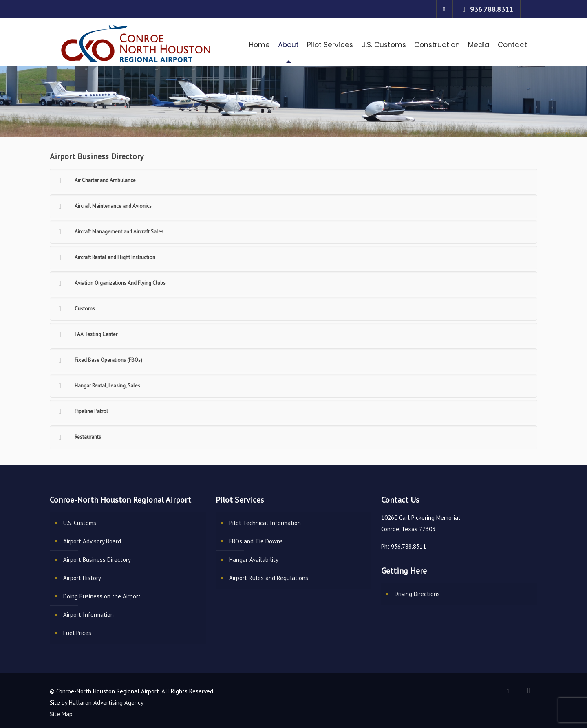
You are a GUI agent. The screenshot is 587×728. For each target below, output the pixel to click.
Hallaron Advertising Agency (106, 703)
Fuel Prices (77, 633)
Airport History (82, 578)
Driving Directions (417, 594)
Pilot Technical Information (265, 523)
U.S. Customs (80, 523)
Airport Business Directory (97, 560)
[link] (293, 180)
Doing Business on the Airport (102, 596)
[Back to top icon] (529, 691)
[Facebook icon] (444, 9)
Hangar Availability (254, 560)
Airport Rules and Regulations (269, 578)
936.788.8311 (492, 9)
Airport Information (88, 615)
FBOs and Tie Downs (256, 541)
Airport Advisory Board (92, 541)
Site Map (61, 714)
